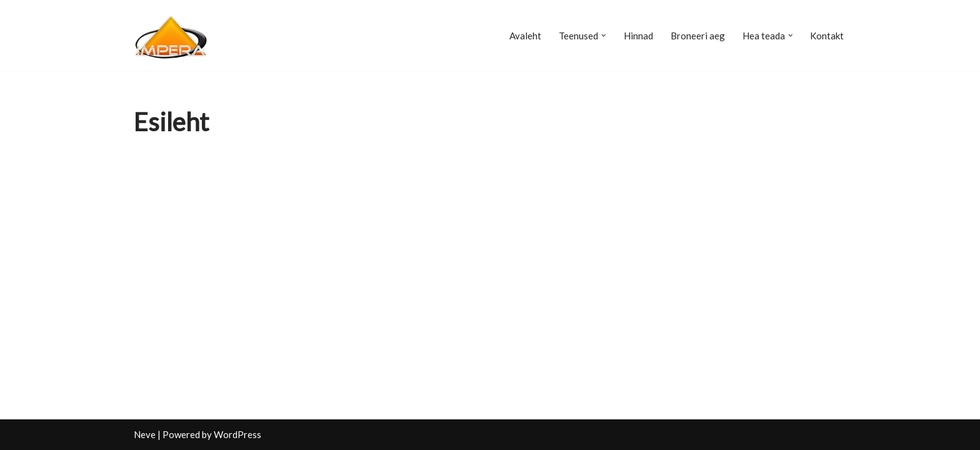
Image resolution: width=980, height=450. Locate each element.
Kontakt (827, 36)
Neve (145, 434)
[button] (604, 36)
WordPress (237, 434)
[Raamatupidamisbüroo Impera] (171, 35)
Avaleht (525, 36)
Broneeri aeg (698, 36)
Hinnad (638, 36)
